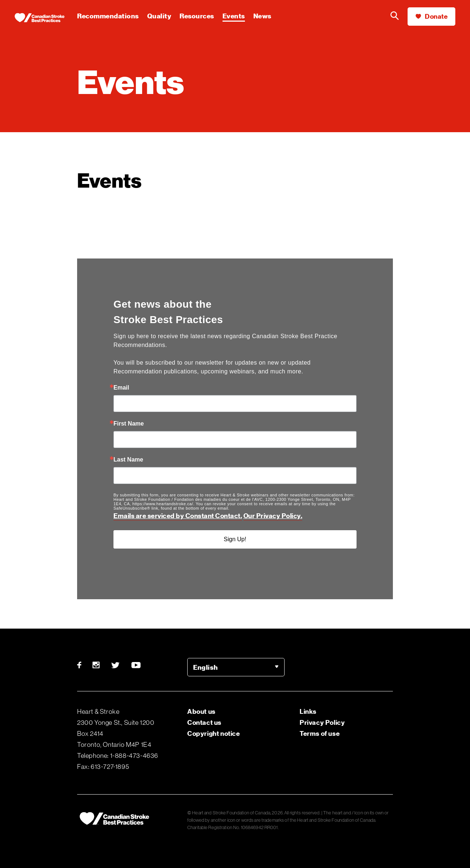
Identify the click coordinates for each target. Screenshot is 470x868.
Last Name (128, 460)
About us (201, 711)
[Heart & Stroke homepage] (46, 18)
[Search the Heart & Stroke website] (395, 17)
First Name (129, 424)
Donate (432, 16)
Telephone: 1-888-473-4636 (118, 756)
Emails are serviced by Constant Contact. (178, 516)
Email (121, 388)
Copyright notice (214, 733)
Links (308, 711)
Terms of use (320, 733)
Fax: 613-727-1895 (103, 767)
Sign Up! (235, 539)
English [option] (205, 667)
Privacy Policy (322, 722)
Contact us (204, 722)
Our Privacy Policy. (273, 516)
